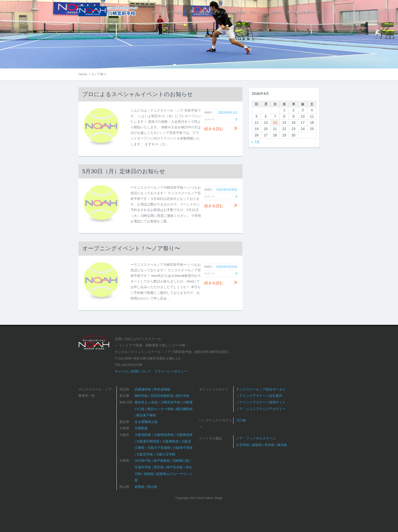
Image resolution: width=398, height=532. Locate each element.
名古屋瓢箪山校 (146, 422)
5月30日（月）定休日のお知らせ (124, 171)
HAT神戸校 (143, 461)
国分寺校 (183, 396)
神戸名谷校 (175, 467)
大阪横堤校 (184, 435)
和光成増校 (162, 389)
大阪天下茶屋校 (159, 448)
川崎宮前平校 (170, 402)
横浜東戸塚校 (146, 415)
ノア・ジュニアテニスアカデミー (261, 409)
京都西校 (141, 428)
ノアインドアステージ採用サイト (261, 402)
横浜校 (282, 445)
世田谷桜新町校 (162, 396)
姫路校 (149, 474)
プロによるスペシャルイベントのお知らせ (138, 94)
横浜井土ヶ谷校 (146, 402)
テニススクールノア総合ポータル (261, 389)
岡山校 (152, 487)
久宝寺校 (243, 445)
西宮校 (159, 467)
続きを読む (221, 129)
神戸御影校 (162, 461)
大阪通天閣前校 (148, 441)
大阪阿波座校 (164, 435)
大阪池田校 (143, 435)
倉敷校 (139, 487)
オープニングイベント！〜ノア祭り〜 (131, 248)
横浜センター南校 (160, 409)
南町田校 (141, 396)
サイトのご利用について (133, 371)
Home (83, 74)
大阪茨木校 (145, 454)
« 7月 (255, 142)
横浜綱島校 (184, 409)
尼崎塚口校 (181, 461)
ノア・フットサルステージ (256, 438)
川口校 (241, 420)
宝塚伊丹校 (143, 467)
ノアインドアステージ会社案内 (259, 396)
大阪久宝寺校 (165, 454)
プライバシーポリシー (171, 371)
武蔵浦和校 (143, 389)
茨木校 (269, 445)
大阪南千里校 (183, 448)
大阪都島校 (170, 441)
